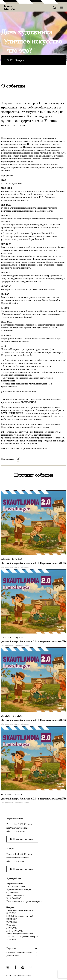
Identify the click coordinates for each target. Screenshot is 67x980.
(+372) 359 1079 (17, 862)
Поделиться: (8, 459)
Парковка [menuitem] (11, 948)
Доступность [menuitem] (13, 956)
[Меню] (62, 8)
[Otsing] (55, 8)
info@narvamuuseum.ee (18, 828)
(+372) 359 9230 (17, 832)
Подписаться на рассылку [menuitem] (19, 952)
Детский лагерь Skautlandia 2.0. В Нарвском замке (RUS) (33, 563)
